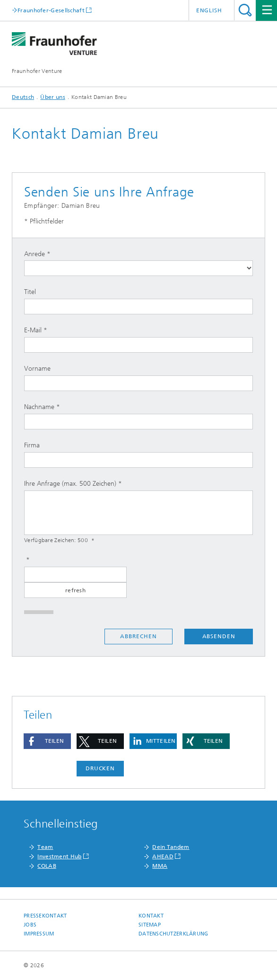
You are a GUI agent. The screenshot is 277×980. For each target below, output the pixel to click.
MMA (160, 866)
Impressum (39, 934)
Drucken (100, 768)
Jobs (30, 925)
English (209, 10)
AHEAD (163, 856)
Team (45, 847)
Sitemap (150, 925)
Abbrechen (138, 636)
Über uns (52, 97)
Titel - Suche (245, 10)
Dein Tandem (171, 847)
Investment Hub (59, 856)
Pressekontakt (45, 916)
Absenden (219, 636)
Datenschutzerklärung (173, 934)
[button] (47, 741)
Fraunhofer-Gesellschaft (51, 10)
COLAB (47, 866)
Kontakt (151, 916)
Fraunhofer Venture (37, 71)
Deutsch (23, 97)
